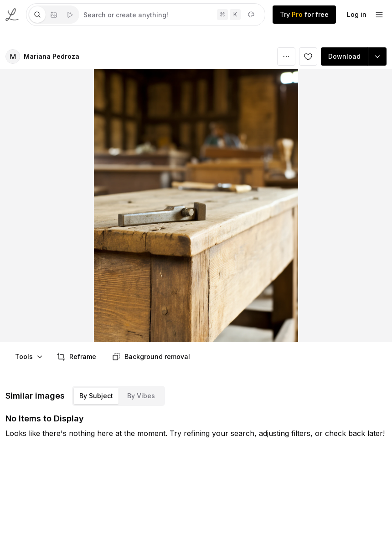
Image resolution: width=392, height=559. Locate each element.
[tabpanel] (172, 15)
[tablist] (54, 15)
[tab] (37, 15)
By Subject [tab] (96, 396)
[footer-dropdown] (379, 15)
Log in (357, 14)
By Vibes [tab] (141, 396)
